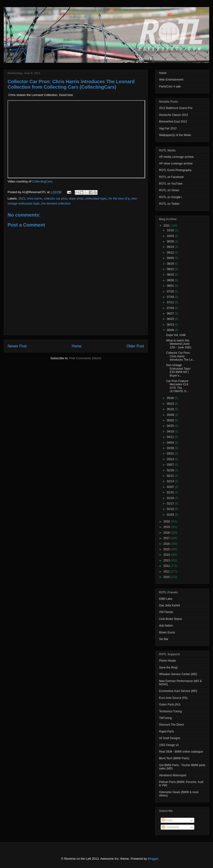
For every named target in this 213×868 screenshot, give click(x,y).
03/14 (171, 459)
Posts (167, 820)
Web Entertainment (171, 80)
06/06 (171, 330)
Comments (170, 827)
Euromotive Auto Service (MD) (178, 691)
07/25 (171, 291)
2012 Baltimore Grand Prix (176, 108)
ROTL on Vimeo (169, 190)
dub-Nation (166, 626)
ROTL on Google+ (171, 197)
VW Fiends (166, 612)
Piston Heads (167, 661)
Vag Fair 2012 (168, 128)
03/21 (171, 454)
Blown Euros (167, 632)
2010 (167, 577)
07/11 (171, 302)
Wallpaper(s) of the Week (175, 135)
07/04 (171, 308)
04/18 (171, 432)
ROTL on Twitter (169, 204)
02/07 (171, 487)
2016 (167, 544)
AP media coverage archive (176, 157)
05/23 (171, 404)
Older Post (135, 346)
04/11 (171, 437)
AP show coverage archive (176, 164)
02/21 (171, 476)
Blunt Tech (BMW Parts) (174, 758)
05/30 (171, 398)
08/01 (171, 286)
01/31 (171, 492)
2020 (167, 522)
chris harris (35, 198)
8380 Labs (166, 599)
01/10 (171, 509)
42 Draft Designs (170, 738)
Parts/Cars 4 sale (170, 86)
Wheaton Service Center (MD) (178, 674)
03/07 (171, 465)
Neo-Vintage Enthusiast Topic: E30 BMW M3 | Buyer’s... (179, 370)
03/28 (171, 448)
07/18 (171, 297)
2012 (167, 566)
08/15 (171, 275)
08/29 (171, 264)
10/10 (171, 230)
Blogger (153, 859)
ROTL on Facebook (171, 177)
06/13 (171, 325)
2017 (167, 538)
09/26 (171, 241)
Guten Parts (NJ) (170, 704)
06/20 (171, 319)
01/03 (171, 515)
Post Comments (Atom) (85, 358)
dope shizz (76, 198)
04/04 (171, 443)
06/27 (171, 314)
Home (77, 346)
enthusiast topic (96, 198)
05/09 (171, 415)
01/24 (171, 498)
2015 (167, 549)
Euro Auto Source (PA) (173, 698)
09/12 (171, 253)
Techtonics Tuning (170, 711)
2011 (167, 572)
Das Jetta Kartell (169, 605)
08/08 (171, 280)
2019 (167, 527)
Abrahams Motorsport (173, 775)
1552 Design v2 (169, 745)
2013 (167, 560)
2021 (22, 198)
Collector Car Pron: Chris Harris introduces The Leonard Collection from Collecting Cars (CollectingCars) (71, 84)
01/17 (171, 504)
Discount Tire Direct (171, 725)
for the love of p (119, 198)
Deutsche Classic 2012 (174, 115)
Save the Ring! (168, 668)
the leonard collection (56, 203)
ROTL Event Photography (175, 170)
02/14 (171, 481)
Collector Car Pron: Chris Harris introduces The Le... (180, 356)
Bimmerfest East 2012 (173, 122)
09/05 (171, 258)
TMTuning (165, 718)
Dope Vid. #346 (176, 335)
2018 (167, 533)
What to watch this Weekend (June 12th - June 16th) (179, 344)
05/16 (171, 409)
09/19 (171, 247)
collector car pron (56, 198)
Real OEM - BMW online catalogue (181, 752)
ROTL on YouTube (171, 184)
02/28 (171, 470)
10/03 (171, 236)
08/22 (171, 269)
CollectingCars (42, 181)
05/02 (171, 420)
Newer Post (17, 346)
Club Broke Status (171, 619)
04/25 (171, 426)
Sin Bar (164, 639)
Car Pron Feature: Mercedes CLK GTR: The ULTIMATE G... (177, 386)
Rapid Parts (166, 732)
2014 (167, 555)
